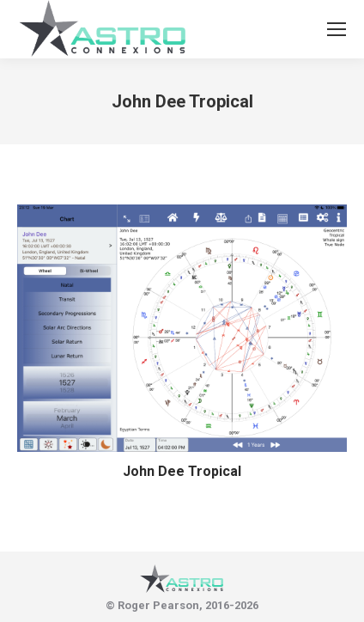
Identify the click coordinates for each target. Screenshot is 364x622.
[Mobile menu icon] (337, 29)
